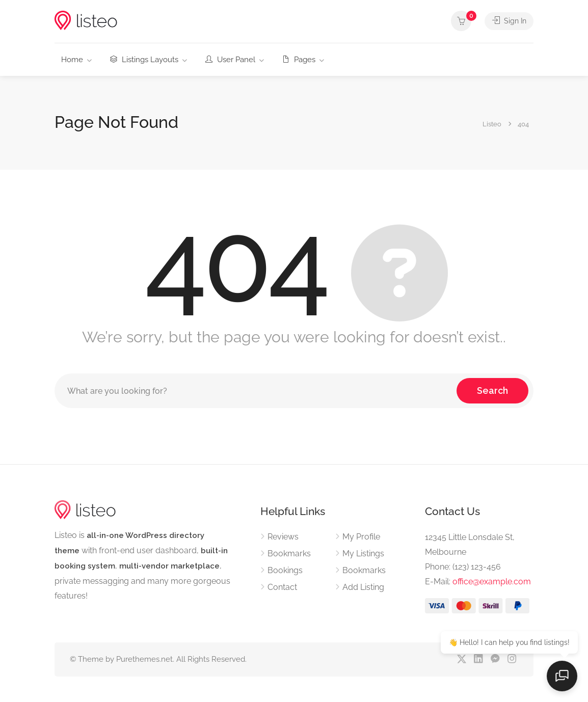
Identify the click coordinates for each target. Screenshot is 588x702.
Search (492, 390)
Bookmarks (289, 553)
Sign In (508, 21)
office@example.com (492, 582)
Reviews (283, 537)
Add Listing (363, 587)
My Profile (361, 537)
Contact (282, 587)
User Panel (230, 60)
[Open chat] (563, 677)
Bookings (285, 570)
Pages (299, 60)
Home (72, 60)
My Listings (363, 553)
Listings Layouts (144, 60)
